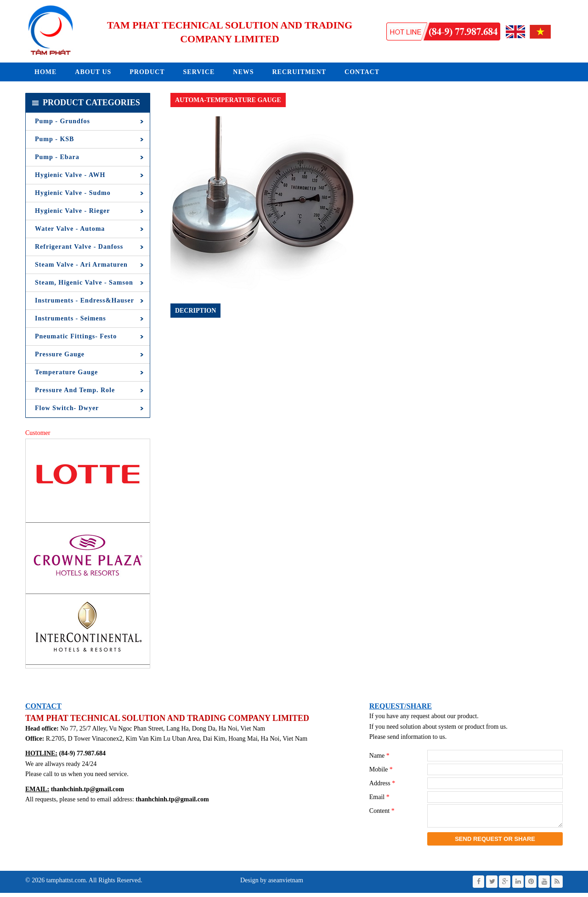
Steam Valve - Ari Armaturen (81, 265)
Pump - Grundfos (62, 121)
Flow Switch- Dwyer (67, 408)
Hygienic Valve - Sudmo (73, 193)
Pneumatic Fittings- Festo (76, 336)
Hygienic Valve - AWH (70, 175)
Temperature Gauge (66, 372)
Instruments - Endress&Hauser (85, 300)
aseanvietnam (285, 884)
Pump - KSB (54, 139)
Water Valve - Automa (70, 229)
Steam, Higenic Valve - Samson (84, 283)
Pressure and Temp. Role (75, 390)
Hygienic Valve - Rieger (72, 211)
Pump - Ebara (57, 157)
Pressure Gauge (60, 354)
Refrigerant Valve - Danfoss (79, 247)
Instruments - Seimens (71, 318)
